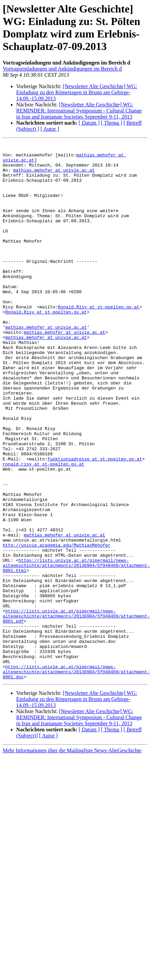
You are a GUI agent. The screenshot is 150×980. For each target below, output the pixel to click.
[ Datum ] (89, 123)
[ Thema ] (112, 123)
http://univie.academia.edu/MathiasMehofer (57, 626)
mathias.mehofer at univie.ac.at (54, 176)
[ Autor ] (50, 129)
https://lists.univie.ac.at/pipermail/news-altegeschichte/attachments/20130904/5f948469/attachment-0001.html (76, 650)
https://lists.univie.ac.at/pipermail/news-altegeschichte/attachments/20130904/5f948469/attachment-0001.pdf (76, 711)
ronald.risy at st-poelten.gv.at (43, 529)
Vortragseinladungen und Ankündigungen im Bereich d (62, 69)
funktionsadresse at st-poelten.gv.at (95, 523)
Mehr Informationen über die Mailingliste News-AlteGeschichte (72, 858)
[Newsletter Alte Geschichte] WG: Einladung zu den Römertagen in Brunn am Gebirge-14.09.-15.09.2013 (77, 92)
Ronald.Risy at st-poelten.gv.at (99, 340)
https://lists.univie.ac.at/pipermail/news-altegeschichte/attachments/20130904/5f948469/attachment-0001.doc (76, 778)
